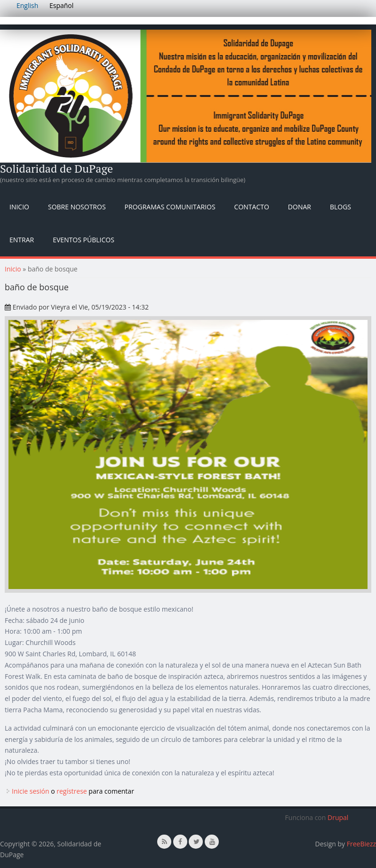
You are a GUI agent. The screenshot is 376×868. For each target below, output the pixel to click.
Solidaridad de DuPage (56, 168)
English (27, 5)
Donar (300, 207)
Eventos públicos (84, 240)
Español (61, 5)
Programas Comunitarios (170, 207)
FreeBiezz (361, 844)
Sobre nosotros (77, 207)
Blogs (340, 207)
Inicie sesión (31, 791)
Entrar (22, 240)
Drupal (338, 817)
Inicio (19, 207)
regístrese (72, 791)
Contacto (252, 207)
